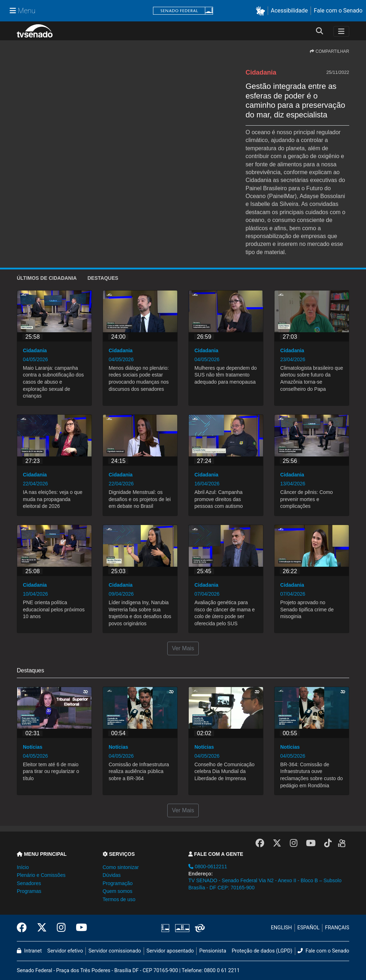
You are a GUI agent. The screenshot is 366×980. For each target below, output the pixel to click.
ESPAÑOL (308, 928)
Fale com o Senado (338, 11)
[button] (262, 11)
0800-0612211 (208, 867)
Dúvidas (112, 875)
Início (23, 867)
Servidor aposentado (170, 951)
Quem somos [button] (117, 891)
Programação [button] (118, 883)
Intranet (29, 951)
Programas (29, 891)
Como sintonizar (121, 867)
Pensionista (213, 951)
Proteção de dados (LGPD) (262, 951)
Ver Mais (183, 648)
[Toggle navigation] (341, 31)
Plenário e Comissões (41, 875)
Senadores (29, 883)
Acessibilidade (290, 11)
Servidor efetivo (65, 951)
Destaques (103, 278)
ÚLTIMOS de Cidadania (47, 278)
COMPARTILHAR (330, 51)
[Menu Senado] (23, 11)
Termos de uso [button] (119, 899)
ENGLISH (281, 928)
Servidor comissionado (115, 951)
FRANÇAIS (337, 928)
